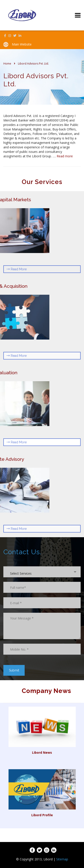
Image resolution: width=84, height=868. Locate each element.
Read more (65, 156)
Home (7, 64)
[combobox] (42, 572)
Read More (17, 269)
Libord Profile (42, 815)
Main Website (22, 44)
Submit (14, 670)
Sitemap (62, 859)
